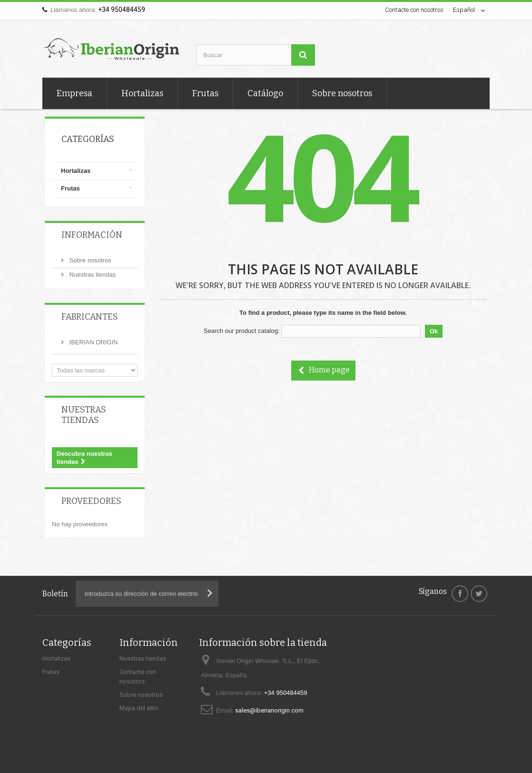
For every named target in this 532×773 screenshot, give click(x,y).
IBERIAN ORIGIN (93, 342)
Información (92, 235)
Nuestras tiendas (92, 275)
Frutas (205, 93)
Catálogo (265, 93)
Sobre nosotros (342, 93)
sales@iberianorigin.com (269, 710)
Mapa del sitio (139, 708)
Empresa (74, 93)
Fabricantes (90, 317)
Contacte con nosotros (414, 10)
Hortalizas (142, 93)
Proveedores (91, 501)
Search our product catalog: (242, 331)
